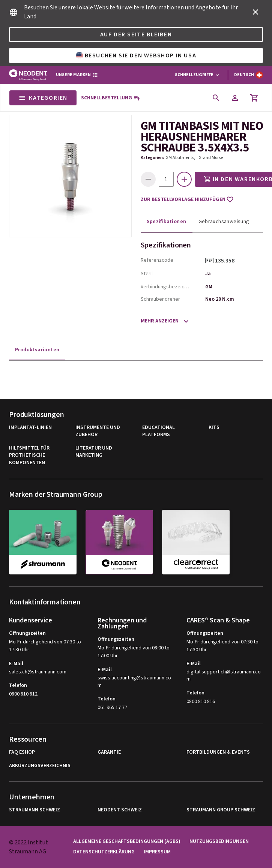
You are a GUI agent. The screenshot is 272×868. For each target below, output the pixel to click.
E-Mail (16, 664)
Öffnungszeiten (27, 633)
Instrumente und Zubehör (98, 431)
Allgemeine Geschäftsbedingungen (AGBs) (127, 842)
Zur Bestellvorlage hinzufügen (187, 199)
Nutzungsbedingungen (219, 842)
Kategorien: (152, 158)
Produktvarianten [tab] (37, 350)
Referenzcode (157, 260)
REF (209, 261)
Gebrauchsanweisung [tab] (224, 222)
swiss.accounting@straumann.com (134, 682)
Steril (147, 274)
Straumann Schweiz (35, 810)
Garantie (109, 752)
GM (209, 287)
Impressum (157, 852)
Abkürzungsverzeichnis (40, 766)
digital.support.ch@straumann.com (224, 676)
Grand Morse (211, 158)
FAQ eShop (22, 752)
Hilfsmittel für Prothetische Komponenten (29, 456)
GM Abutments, (180, 158)
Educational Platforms (159, 431)
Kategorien (43, 98)
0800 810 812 (23, 694)
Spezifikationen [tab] (167, 222)
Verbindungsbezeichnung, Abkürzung (165, 287)
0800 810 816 (201, 702)
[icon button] (255, 12)
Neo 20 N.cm (220, 299)
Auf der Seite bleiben (136, 34)
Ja (208, 274)
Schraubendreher (160, 299)
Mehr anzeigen (160, 321)
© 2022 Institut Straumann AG (29, 847)
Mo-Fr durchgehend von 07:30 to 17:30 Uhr (45, 646)
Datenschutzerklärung (104, 852)
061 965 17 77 (112, 708)
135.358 (227, 261)
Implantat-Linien (30, 428)
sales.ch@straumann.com (38, 672)
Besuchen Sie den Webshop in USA (136, 55)
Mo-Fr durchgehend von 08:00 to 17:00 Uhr (134, 652)
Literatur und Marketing (94, 452)
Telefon (18, 685)
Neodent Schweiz (120, 810)
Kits (214, 428)
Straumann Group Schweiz (221, 810)
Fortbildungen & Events (218, 752)
